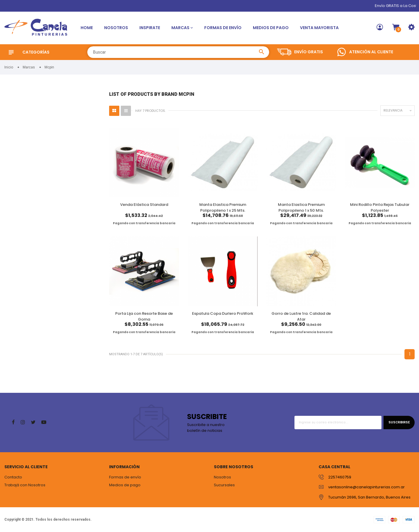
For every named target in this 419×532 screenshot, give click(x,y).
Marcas (180, 28)
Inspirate (150, 28)
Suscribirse (399, 422)
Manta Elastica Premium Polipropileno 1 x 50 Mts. (301, 207)
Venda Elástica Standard (144, 205)
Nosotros (116, 28)
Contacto (13, 477)
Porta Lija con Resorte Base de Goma (144, 316)
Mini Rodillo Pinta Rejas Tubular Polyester (380, 207)
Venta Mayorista (319, 28)
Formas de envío (223, 28)
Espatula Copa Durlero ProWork (223, 313)
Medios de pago (271, 28)
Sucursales (224, 485)
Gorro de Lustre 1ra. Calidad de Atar (301, 316)
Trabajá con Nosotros (25, 485)
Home (87, 28)
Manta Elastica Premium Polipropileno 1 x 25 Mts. (223, 207)
